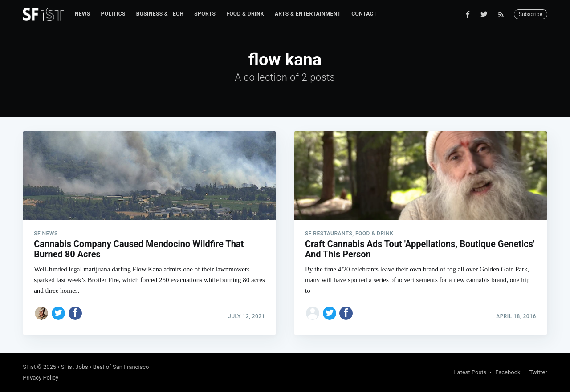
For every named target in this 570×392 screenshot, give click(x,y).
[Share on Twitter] (58, 313)
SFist (29, 367)
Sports (205, 14)
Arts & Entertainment (308, 14)
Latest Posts (470, 372)
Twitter (538, 372)
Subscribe (531, 14)
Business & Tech (160, 14)
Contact (364, 14)
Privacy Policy (41, 378)
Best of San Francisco (121, 367)
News (83, 14)
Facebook (508, 372)
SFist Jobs (75, 367)
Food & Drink (245, 14)
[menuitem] (83, 14)
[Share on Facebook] (75, 313)
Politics (113, 14)
